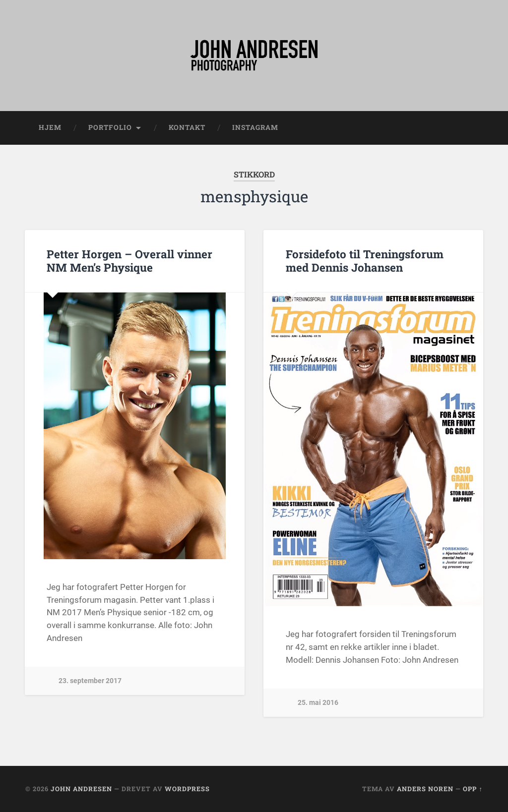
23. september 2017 (90, 681)
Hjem (50, 127)
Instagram (255, 127)
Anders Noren (425, 789)
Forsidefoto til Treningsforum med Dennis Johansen (365, 261)
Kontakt (187, 127)
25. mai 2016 (318, 703)
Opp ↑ (473, 789)
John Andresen (81, 789)
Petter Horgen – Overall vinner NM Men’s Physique (129, 261)
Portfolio (110, 127)
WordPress (187, 789)
